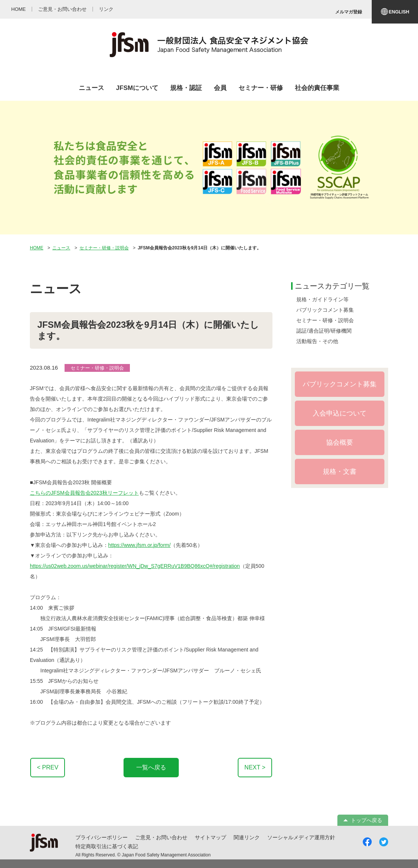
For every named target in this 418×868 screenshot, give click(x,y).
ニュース (91, 88)
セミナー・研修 (261, 88)
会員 (220, 88)
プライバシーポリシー (102, 837)
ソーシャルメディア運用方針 (301, 837)
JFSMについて (137, 88)
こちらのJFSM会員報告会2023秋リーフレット (84, 493)
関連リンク (247, 837)
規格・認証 (186, 88)
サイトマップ (210, 837)
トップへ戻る (366, 820)
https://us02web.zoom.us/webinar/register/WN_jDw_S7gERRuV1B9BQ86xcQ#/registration (135, 566)
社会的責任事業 (317, 88)
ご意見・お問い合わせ (161, 837)
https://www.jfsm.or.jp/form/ (139, 545)
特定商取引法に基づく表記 (107, 846)
